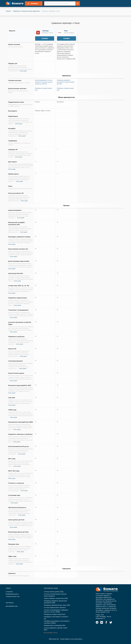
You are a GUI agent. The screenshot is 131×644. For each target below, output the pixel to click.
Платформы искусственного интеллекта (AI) (56, 618)
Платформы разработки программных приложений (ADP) (55, 602)
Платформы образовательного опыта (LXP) (57, 605)
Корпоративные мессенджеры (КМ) (55, 625)
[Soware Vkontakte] (102, 622)
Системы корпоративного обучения (55, 607)
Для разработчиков (12, 606)
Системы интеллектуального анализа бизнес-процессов (55, 595)
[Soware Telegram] (97, 622)
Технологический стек (13, 596)
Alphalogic (46, 31)
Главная (8, 11)
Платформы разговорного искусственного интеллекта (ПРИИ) (57, 622)
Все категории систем (51, 633)
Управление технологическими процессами (26, 11)
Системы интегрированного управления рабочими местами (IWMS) (56, 611)
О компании (9, 592)
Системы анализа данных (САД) (54, 592)
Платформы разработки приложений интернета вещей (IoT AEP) (66, 82)
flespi (66, 31)
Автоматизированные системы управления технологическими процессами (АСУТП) (44, 82)
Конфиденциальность (12, 594)
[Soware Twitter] (111, 622)
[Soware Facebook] (106, 622)
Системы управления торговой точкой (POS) (56, 629)
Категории (33, 3)
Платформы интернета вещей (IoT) (55, 614)
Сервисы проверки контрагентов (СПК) (56, 598)
